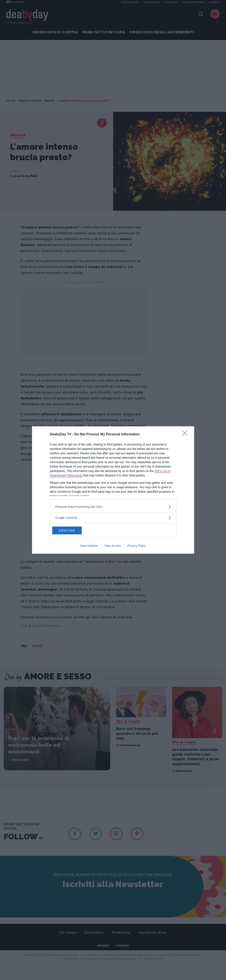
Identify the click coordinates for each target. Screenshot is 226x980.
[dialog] (113, 490)
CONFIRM (72, 531)
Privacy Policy (137, 546)
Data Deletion (89, 546)
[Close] (186, 434)
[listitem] (113, 507)
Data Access (113, 546)
